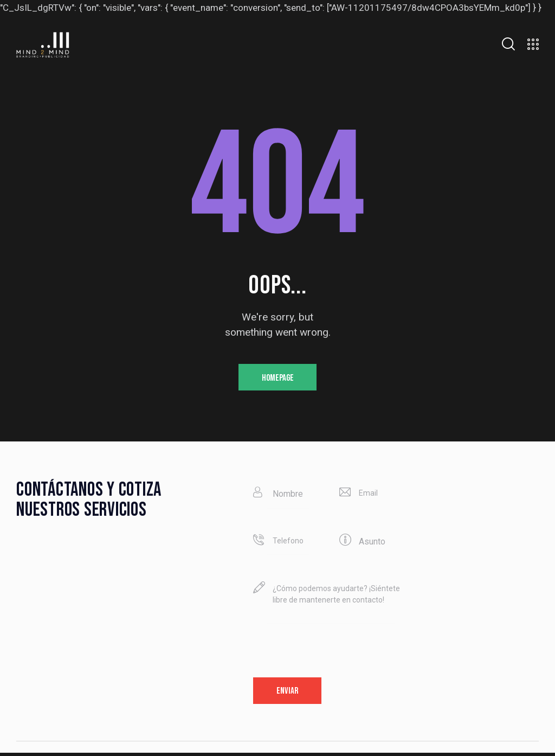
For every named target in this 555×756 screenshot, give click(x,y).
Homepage (278, 379)
